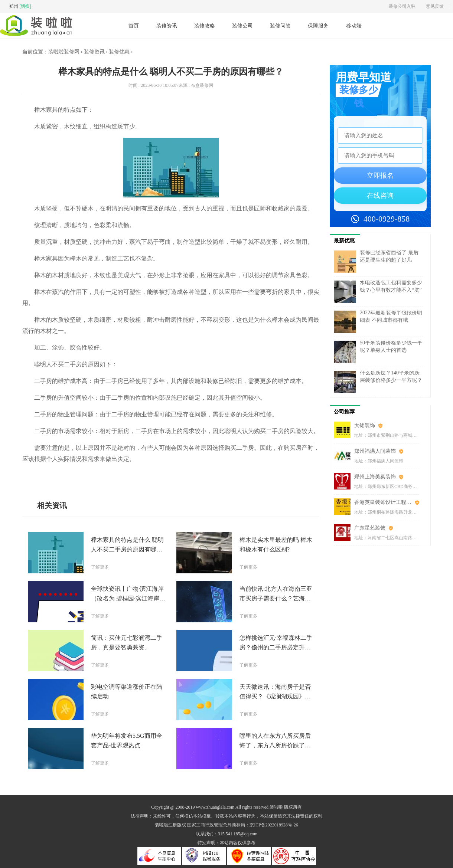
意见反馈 (435, 6)
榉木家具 (96, 476)
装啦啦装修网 (64, 52)
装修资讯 (167, 26)
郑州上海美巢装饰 (375, 477)
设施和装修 (117, 476)
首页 (134, 26)
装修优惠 (119, 52)
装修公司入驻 (402, 6)
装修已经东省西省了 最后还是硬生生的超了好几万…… (389, 260)
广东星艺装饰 (370, 528)
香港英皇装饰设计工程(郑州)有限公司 (387, 502)
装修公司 (242, 26)
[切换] (25, 6)
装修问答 (280, 26)
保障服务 (318, 26)
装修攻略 (205, 26)
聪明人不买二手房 (68, 476)
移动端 (354, 26)
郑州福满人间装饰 (375, 451)
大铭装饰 (365, 425)
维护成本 (138, 476)
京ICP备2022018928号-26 (274, 825)
